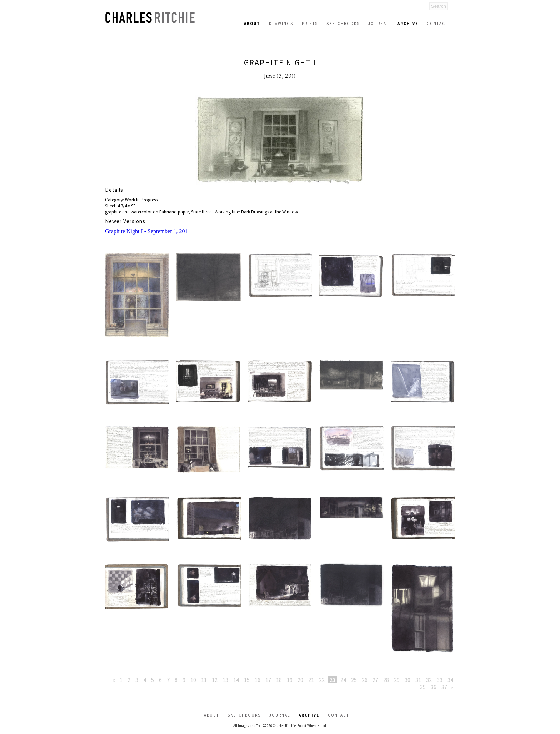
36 (434, 687)
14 (236, 680)
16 (257, 680)
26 (365, 680)
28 (386, 680)
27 (375, 680)
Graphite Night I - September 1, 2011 (148, 231)
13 (225, 680)
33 (440, 680)
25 (354, 680)
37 (444, 687)
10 (193, 680)
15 (247, 680)
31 (418, 680)
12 (215, 680)
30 (407, 680)
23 (332, 680)
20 (300, 680)
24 (343, 680)
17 (268, 680)
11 (204, 680)
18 (279, 680)
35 (423, 687)
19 (290, 680)
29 (397, 680)
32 (429, 680)
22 (322, 680)
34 (450, 680)
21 (311, 680)
